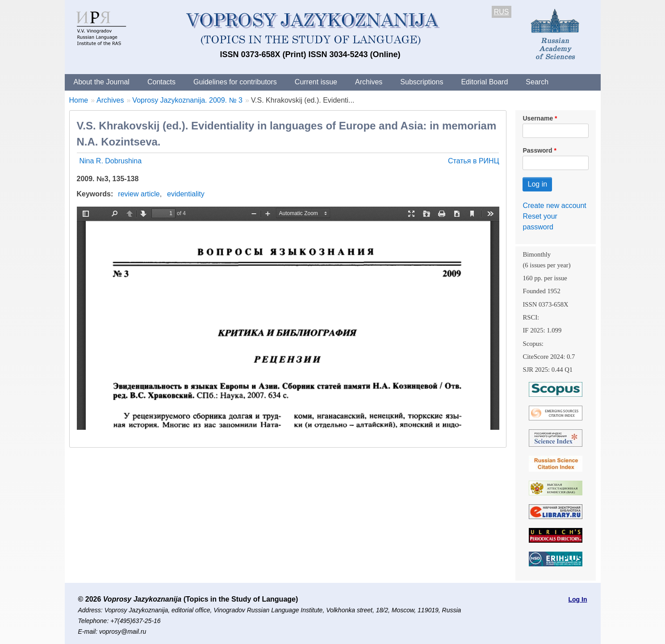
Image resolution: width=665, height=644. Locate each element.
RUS (502, 12)
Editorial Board (484, 82)
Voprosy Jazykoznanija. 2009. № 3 (187, 100)
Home (79, 100)
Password (537, 150)
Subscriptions (422, 82)
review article (139, 194)
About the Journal (102, 82)
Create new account (554, 206)
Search (537, 82)
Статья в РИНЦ (474, 161)
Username (538, 118)
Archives (369, 82)
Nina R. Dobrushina (111, 161)
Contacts (161, 82)
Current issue (316, 82)
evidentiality (186, 194)
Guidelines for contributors (235, 82)
